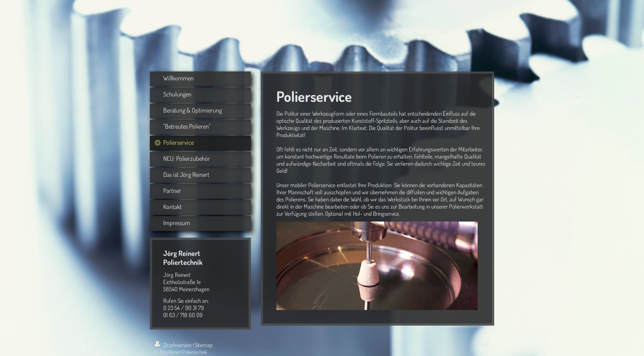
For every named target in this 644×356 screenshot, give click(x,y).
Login (484, 344)
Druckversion (174, 345)
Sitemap (203, 345)
